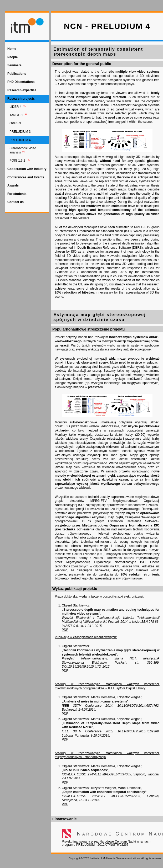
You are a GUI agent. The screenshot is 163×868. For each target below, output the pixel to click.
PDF (65, 630)
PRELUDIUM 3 (20, 132)
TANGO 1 (19, 115)
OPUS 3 (15, 123)
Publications (17, 74)
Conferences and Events (26, 177)
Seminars (14, 65)
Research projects (21, 99)
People (12, 57)
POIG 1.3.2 (20, 160)
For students (17, 194)
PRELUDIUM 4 (20, 140)
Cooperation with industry (27, 169)
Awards (13, 185)
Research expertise (22, 90)
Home (12, 49)
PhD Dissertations (21, 82)
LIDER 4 (18, 106)
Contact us (16, 202)
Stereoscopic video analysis (23, 150)
